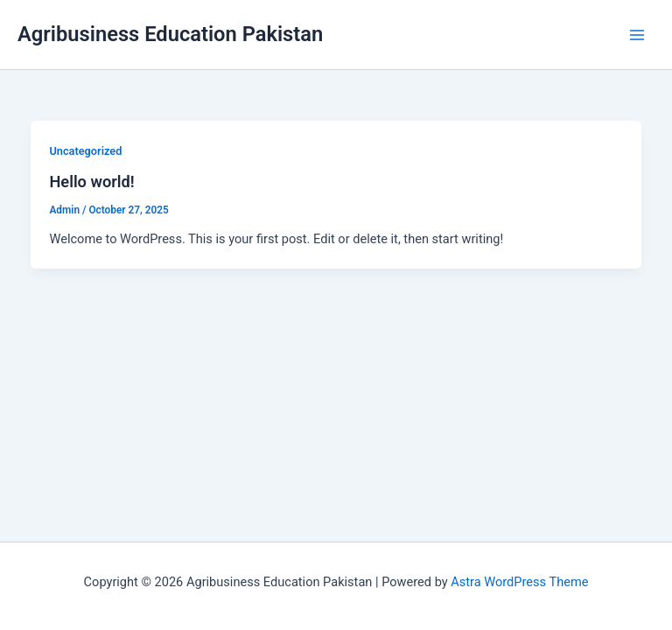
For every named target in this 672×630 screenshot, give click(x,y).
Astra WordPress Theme (519, 582)
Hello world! (91, 182)
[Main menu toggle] (637, 34)
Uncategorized (85, 151)
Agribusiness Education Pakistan (170, 34)
